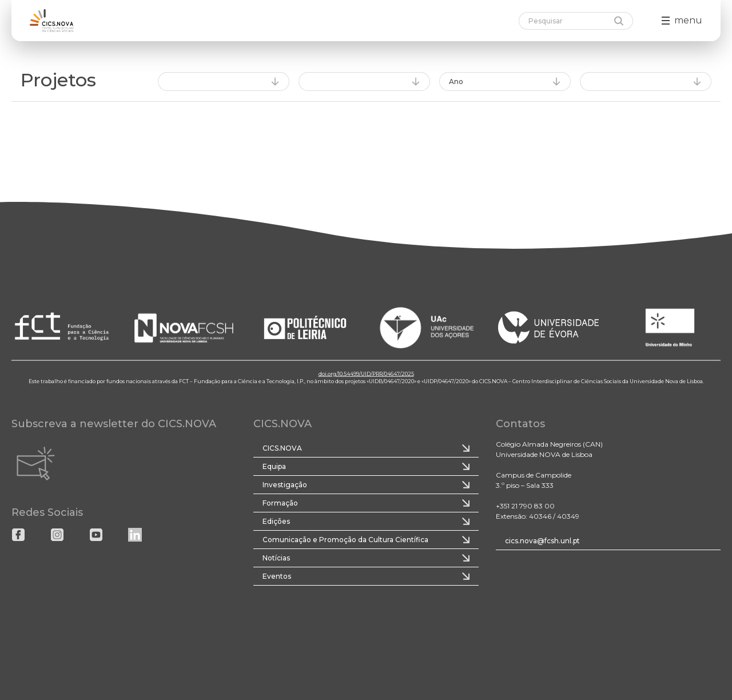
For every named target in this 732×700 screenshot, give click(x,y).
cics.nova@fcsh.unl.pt (542, 541)
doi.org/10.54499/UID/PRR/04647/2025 (366, 373)
